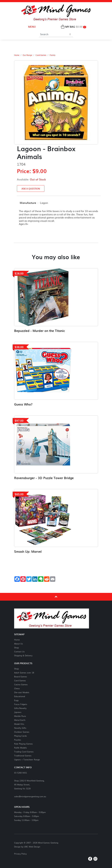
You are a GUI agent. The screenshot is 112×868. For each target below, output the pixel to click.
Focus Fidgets (21, 704)
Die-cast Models (22, 692)
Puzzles (18, 740)
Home (17, 55)
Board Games (21, 676)
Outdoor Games (22, 732)
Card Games (41, 55)
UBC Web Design (32, 847)
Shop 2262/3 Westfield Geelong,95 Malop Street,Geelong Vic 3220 (29, 784)
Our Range (27, 55)
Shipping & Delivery (23, 655)
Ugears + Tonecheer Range (27, 759)
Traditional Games (23, 755)
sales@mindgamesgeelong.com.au (30, 796)
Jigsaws (18, 712)
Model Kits (19, 724)
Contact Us (19, 651)
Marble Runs (20, 716)
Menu (32, 27)
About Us (19, 644)
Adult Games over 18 (24, 672)
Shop (16, 647)
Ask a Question (31, 189)
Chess (17, 688)
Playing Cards (20, 736)
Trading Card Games (24, 752)
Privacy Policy (20, 854)
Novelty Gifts (20, 728)
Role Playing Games (23, 744)
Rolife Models (20, 748)
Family (53, 55)
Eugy (16, 700)
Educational (20, 696)
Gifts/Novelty (20, 708)
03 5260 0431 (21, 773)
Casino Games (21, 684)
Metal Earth (20, 720)
